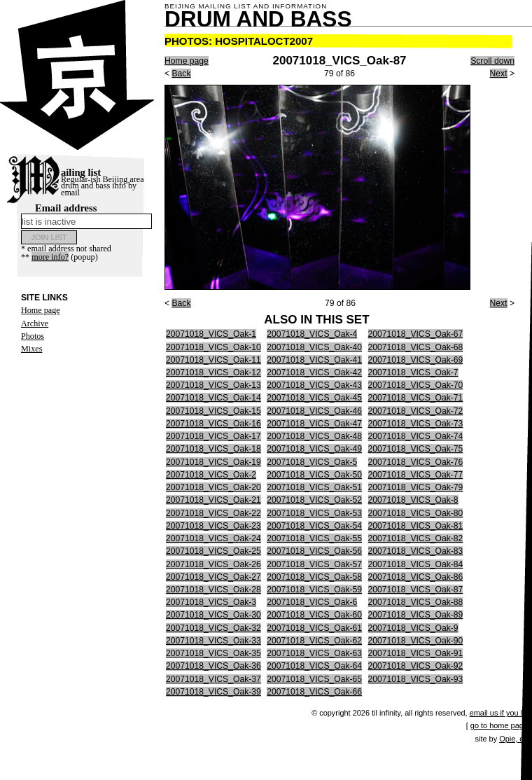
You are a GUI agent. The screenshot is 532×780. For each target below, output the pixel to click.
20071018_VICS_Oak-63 (314, 653)
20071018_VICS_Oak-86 (416, 577)
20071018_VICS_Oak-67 (416, 334)
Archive (35, 323)
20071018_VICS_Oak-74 (416, 436)
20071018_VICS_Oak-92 (416, 666)
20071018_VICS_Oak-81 (416, 526)
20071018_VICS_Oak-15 (213, 411)
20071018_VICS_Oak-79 (416, 487)
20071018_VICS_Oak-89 (416, 615)
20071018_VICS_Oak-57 (314, 564)
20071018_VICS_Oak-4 (312, 334)
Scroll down (492, 61)
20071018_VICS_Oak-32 (213, 628)
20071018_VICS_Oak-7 (413, 372)
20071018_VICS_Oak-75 (416, 449)
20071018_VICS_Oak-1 (211, 334)
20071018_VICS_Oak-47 (314, 424)
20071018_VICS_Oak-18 (213, 449)
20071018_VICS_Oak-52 (314, 500)
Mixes (31, 349)
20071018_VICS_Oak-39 (213, 692)
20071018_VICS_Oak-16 (213, 424)
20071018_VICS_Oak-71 (416, 398)
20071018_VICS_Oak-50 (314, 475)
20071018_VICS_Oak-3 (211, 602)
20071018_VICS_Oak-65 (314, 679)
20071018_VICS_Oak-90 (416, 641)
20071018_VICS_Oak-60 (314, 615)
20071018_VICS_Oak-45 (314, 398)
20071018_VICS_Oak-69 (416, 360)
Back (181, 74)
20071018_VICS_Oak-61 (314, 628)
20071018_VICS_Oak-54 (314, 526)
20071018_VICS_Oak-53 (314, 513)
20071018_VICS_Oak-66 (314, 692)
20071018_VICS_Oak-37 (213, 679)
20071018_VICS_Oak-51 (314, 487)
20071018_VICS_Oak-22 (213, 513)
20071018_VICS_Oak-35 (213, 653)
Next (499, 74)
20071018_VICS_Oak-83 (416, 551)
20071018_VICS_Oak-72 (416, 411)
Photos (33, 336)
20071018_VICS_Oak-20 (213, 487)
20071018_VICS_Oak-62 (314, 641)
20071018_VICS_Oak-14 (213, 398)
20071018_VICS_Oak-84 (416, 564)
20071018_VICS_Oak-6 (312, 602)
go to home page (499, 725)
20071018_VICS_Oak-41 (314, 360)
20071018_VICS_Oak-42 (314, 372)
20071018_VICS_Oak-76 (416, 462)
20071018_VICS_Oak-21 (213, 500)
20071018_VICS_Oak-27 (213, 577)
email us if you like (501, 713)
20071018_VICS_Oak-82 (416, 538)
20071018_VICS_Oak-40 (314, 347)
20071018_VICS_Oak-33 (213, 641)
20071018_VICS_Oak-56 (314, 551)
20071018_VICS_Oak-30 (213, 615)
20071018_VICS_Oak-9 (413, 628)
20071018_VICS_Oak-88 (416, 602)
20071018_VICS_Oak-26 (213, 564)
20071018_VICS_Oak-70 (416, 385)
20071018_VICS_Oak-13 (213, 385)
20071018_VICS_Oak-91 (416, 653)
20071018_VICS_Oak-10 (213, 347)
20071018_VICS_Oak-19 (213, 462)
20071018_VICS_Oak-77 (416, 475)
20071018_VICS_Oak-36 (213, 666)
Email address (86, 216)
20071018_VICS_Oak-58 (314, 577)
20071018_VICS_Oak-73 (416, 424)
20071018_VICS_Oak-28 (213, 590)
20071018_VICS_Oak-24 (213, 538)
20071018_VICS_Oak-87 (416, 590)
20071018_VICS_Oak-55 (314, 538)
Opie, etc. (516, 739)
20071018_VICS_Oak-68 (416, 347)
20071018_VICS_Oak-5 (312, 462)
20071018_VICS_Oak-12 (213, 372)
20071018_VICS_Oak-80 (416, 513)
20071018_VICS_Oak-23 (213, 526)
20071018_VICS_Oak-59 (314, 590)
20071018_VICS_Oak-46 (314, 411)
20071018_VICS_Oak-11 (213, 360)
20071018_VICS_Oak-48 (314, 436)
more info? (50, 257)
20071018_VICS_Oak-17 (213, 436)
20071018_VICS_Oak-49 (314, 449)
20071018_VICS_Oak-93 (416, 679)
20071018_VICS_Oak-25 (213, 551)
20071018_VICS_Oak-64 (314, 666)
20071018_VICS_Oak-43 (314, 385)
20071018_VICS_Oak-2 (211, 475)
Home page (41, 310)
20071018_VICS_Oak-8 (413, 500)
